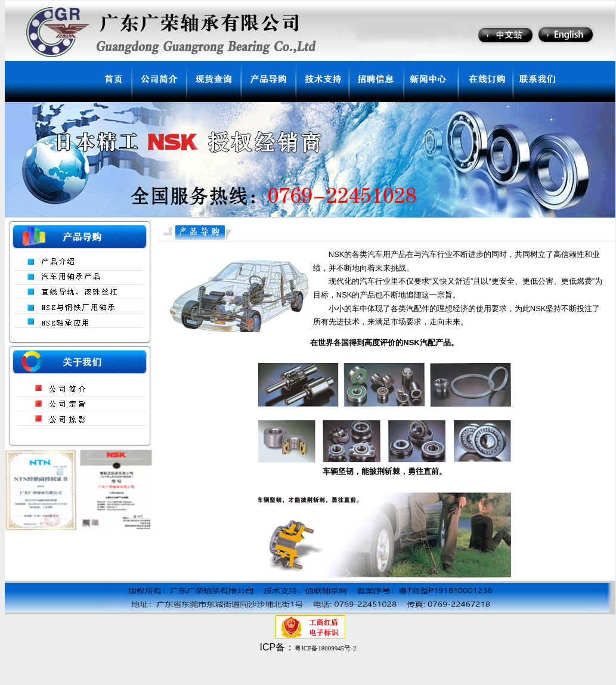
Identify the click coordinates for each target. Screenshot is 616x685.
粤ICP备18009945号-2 (325, 648)
